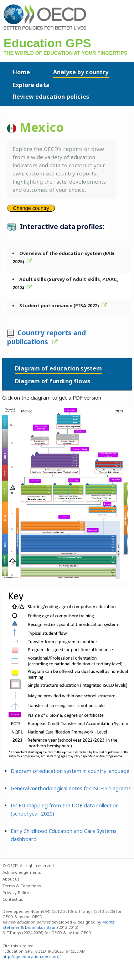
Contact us (13, 899)
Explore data (31, 85)
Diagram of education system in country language (70, 771)
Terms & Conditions (22, 886)
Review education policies (51, 97)
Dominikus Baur (40, 927)
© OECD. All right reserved (28, 865)
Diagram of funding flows (53, 381)
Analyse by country (81, 72)
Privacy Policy (16, 892)
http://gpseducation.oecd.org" (32, 956)
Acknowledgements (22, 872)
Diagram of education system (58, 368)
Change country (31, 208)
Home (22, 72)
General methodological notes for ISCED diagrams (71, 788)
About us (11, 879)
